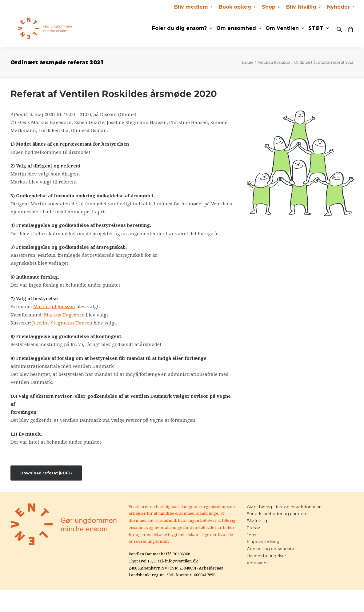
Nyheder (340, 7)
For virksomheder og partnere (277, 513)
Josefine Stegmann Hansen (62, 323)
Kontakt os (258, 563)
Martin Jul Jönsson (54, 307)
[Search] (341, 28)
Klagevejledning (263, 542)
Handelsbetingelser (266, 556)
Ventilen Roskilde (274, 62)
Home (247, 62)
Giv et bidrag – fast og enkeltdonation (284, 507)
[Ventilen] (38, 28)
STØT (318, 28)
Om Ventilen (285, 28)
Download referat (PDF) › (46, 473)
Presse (254, 528)
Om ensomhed (239, 28)
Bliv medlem (193, 7)
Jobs (251, 535)
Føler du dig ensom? (182, 28)
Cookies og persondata (270, 549)
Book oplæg (237, 7)
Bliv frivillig (303, 7)
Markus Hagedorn (64, 315)
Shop (271, 7)
